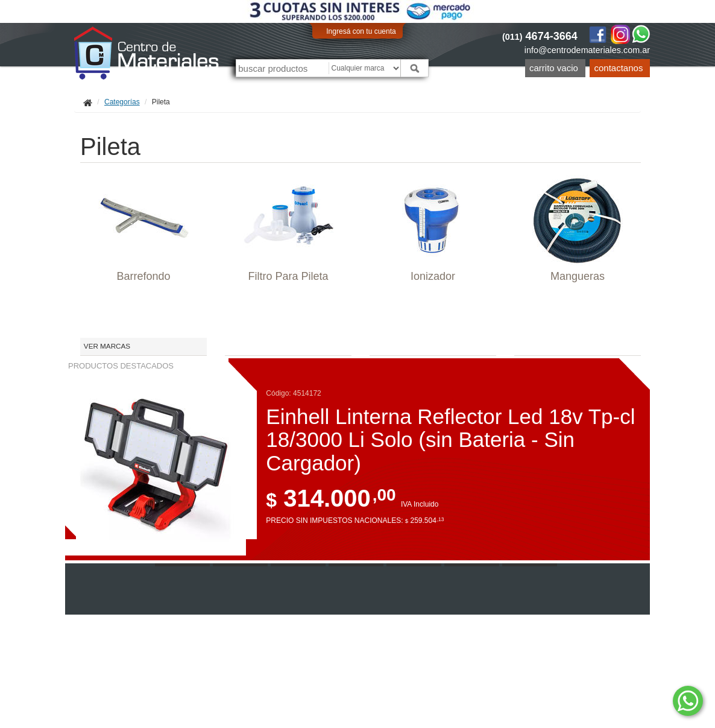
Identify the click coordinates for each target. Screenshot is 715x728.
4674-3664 (540, 36)
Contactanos (619, 68)
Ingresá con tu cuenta (361, 31)
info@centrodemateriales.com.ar (587, 50)
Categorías (122, 102)
